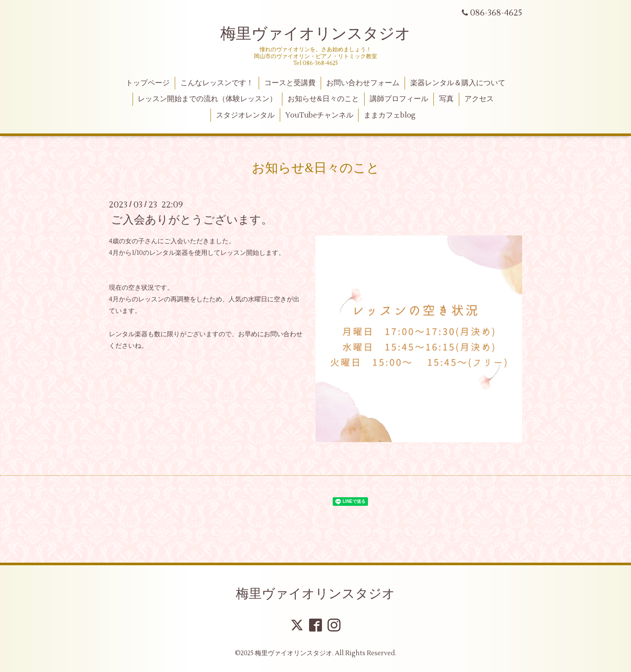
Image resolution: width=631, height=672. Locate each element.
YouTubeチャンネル (319, 115)
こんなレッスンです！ (217, 83)
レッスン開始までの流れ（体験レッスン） (207, 99)
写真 (446, 99)
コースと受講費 (290, 83)
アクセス (479, 99)
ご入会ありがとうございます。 (192, 220)
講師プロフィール (399, 99)
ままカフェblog (390, 115)
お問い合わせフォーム (363, 83)
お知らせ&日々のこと (323, 99)
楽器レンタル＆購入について (458, 83)
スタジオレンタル (245, 115)
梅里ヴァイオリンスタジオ (315, 34)
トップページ (148, 83)
